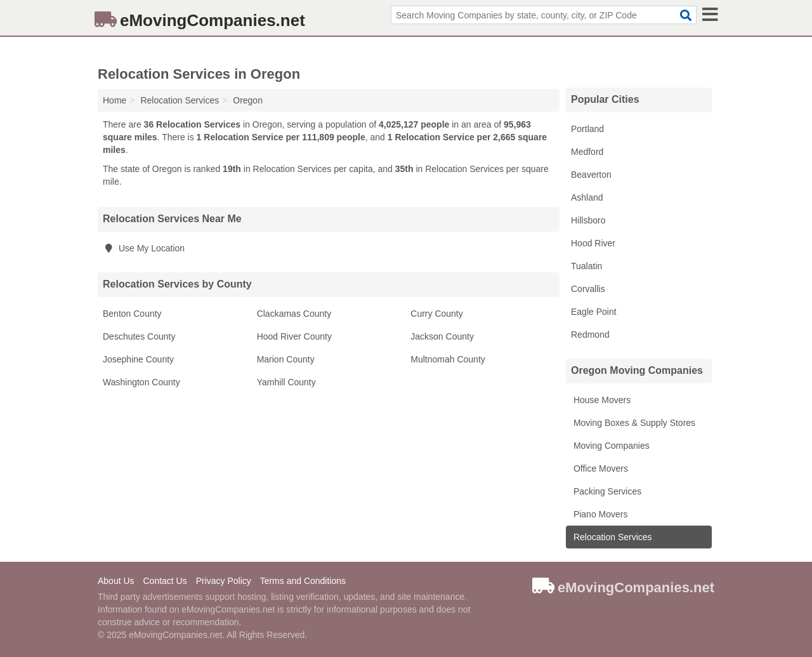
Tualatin (586, 266)
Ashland (587, 197)
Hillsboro (588, 220)
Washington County (141, 382)
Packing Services (606, 491)
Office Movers (599, 468)
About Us (116, 581)
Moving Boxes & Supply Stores (633, 423)
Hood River (593, 243)
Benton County (132, 314)
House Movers (601, 400)
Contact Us (165, 581)
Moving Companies (610, 446)
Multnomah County (448, 359)
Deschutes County (139, 336)
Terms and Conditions (303, 581)
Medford (587, 152)
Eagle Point (594, 312)
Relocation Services (612, 537)
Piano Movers (599, 514)
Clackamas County (294, 314)
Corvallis (588, 289)
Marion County (286, 359)
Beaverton (591, 175)
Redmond (590, 335)
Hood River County (294, 336)
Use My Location (144, 248)
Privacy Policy (224, 581)
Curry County (436, 314)
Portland (587, 129)
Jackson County (442, 336)
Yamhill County (286, 382)
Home (115, 100)
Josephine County (138, 359)
